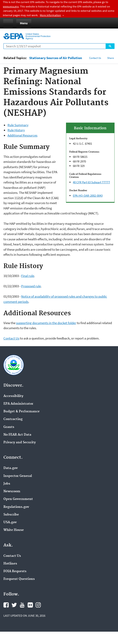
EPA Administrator (18, 404)
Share (110, 58)
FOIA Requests (15, 571)
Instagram (38, 605)
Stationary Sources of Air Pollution (56, 58)
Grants (9, 427)
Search (110, 46)
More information (50, 15)
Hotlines (10, 564)
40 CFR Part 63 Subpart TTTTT (91, 182)
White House (14, 530)
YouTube (22, 605)
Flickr (30, 605)
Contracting (13, 419)
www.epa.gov (11, 6)
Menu (24, 23)
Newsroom (12, 491)
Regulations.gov (16, 507)
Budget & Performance (22, 412)
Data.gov (11, 468)
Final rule (28, 276)
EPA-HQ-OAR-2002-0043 (88, 196)
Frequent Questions (19, 579)
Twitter (14, 605)
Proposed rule (31, 286)
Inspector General (18, 476)
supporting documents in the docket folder (46, 323)
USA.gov (10, 522)
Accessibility (13, 396)
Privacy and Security (20, 442)
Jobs (7, 484)
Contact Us (95, 58)
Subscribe (11, 515)
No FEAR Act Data (17, 435)
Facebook (6, 605)
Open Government (18, 499)
